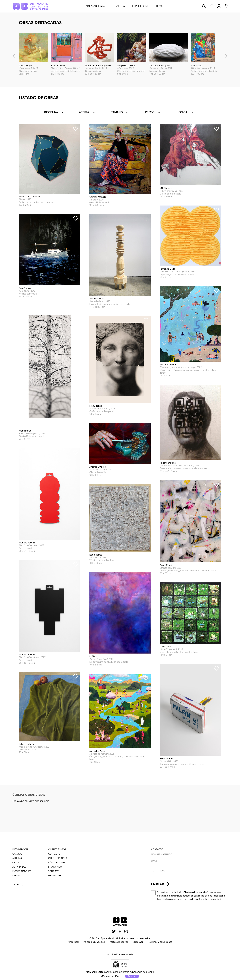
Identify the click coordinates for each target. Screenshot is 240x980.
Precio (153, 112)
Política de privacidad (94, 942)
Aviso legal (73, 942)
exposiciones (141, 6)
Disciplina (54, 112)
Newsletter (55, 875)
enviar (161, 884)
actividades (19, 867)
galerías (120, 6)
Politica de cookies (119, 942)
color (186, 112)
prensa (16, 875)
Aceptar (132, 976)
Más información (110, 976)
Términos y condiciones (160, 942)
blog (160, 6)
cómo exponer (57, 862)
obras (16, 862)
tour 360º (54, 871)
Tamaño (120, 112)
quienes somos (57, 849)
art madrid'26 (96, 6)
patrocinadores (22, 871)
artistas (17, 858)
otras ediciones (58, 858)
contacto (54, 854)
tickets (18, 885)
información (20, 849)
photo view (55, 867)
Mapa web (138, 942)
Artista (87, 112)
